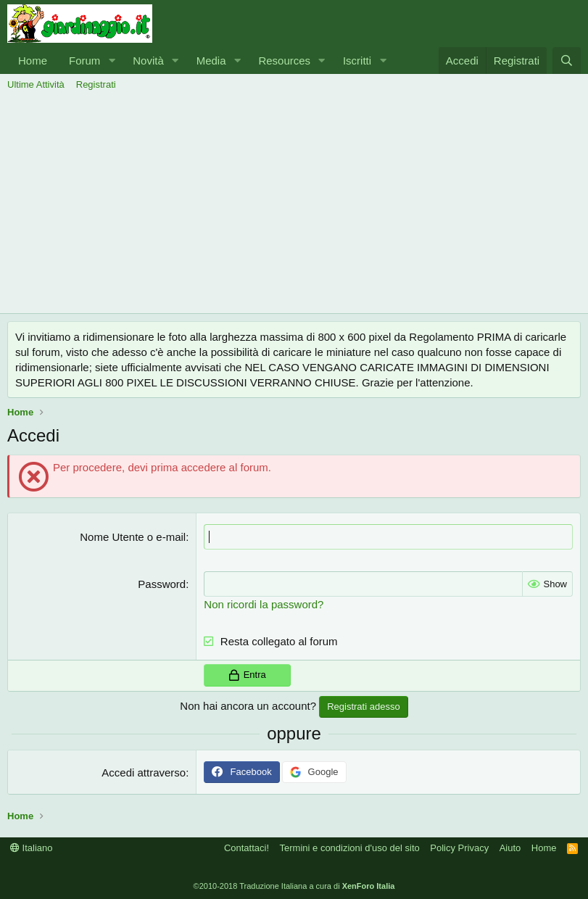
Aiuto (510, 848)
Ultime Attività (36, 84)
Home (33, 61)
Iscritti (357, 61)
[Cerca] (567, 61)
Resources (284, 61)
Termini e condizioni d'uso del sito (350, 848)
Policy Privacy (459, 848)
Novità (148, 61)
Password (162, 584)
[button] (112, 61)
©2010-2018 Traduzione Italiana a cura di (294, 886)
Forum (84, 61)
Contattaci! (247, 848)
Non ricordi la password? (264, 604)
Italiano (32, 848)
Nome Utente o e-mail (133, 537)
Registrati (96, 84)
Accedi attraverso (144, 772)
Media (211, 61)
